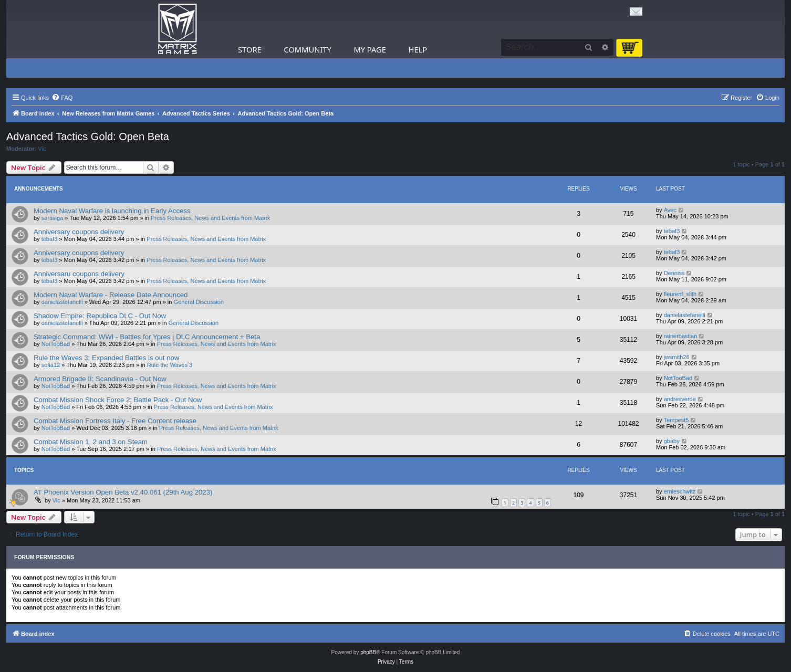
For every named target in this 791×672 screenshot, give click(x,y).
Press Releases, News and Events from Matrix (210, 218)
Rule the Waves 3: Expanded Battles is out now (106, 358)
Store (250, 49)
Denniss (674, 273)
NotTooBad (56, 344)
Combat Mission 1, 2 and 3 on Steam (91, 442)
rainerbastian (681, 336)
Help (418, 49)
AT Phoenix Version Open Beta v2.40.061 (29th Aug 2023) (123, 492)
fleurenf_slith (680, 294)
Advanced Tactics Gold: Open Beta (88, 136)
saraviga (53, 218)
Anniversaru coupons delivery (79, 274)
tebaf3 (50, 239)
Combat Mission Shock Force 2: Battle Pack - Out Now (118, 400)
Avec (670, 210)
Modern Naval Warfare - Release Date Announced (111, 295)
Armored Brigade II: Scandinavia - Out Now (100, 379)
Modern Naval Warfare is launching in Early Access (112, 211)
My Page (370, 49)
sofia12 (51, 365)
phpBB (368, 652)
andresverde (680, 399)
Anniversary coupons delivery (79, 232)
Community (307, 49)
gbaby (672, 441)
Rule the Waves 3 (170, 365)
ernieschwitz (680, 491)
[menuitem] (62, 98)
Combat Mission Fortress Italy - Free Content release (115, 421)
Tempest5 (676, 420)
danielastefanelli (62, 302)
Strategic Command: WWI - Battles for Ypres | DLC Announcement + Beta (147, 337)
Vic (42, 149)
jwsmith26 (677, 357)
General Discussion (198, 302)
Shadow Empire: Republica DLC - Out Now (100, 316)
